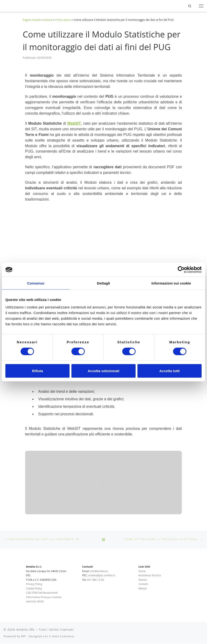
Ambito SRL (26, 629)
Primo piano (63, 20)
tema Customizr (63, 636)
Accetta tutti (169, 371)
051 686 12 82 (96, 580)
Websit (142, 588)
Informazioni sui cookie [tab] (171, 283)
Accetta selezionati (103, 371)
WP (23, 636)
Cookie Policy (34, 588)
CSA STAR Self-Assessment (42, 593)
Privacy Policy (34, 584)
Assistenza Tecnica (150, 575)
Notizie (48, 20)
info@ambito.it (99, 571)
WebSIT (74, 123)
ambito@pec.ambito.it (102, 575)
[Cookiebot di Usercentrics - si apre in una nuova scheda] (181, 270)
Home (142, 571)
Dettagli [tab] (103, 283)
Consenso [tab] (36, 283)
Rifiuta (38, 371)
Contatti (143, 584)
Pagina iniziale (32, 20)
